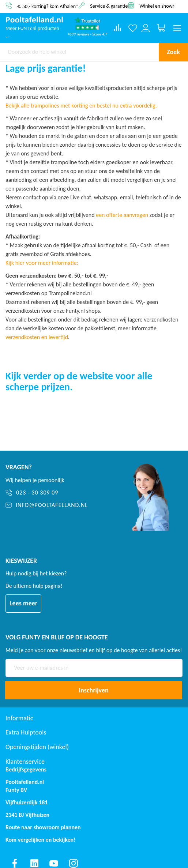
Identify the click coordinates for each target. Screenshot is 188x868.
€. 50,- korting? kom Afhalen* (48, 6)
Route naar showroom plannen (43, 827)
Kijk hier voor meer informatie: (42, 263)
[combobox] (79, 52)
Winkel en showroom (162, 6)
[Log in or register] (146, 28)
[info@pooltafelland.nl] (59, 505)
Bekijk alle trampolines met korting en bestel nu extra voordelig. (81, 106)
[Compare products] (117, 28)
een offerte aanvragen (122, 215)
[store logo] (34, 20)
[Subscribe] (94, 690)
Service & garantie (109, 6)
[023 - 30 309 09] (59, 493)
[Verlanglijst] (133, 28)
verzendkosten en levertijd (37, 337)
